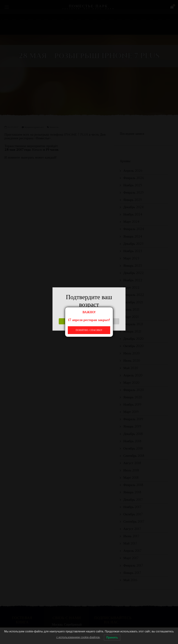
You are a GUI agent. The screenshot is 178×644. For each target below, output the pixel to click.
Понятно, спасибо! (89, 330)
